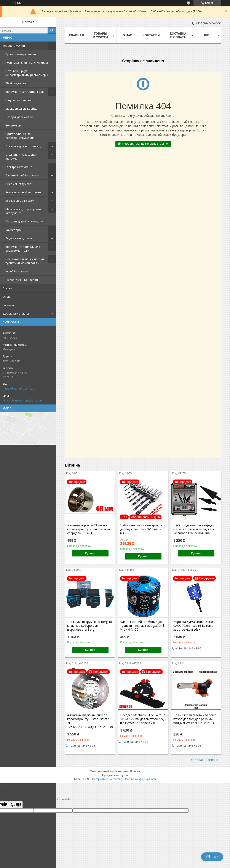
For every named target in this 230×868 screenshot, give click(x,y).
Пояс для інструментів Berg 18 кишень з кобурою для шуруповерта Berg (90, 626)
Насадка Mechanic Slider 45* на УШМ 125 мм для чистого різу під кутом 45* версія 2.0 (143, 719)
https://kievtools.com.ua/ (19, 388)
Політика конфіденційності (140, 779)
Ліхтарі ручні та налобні (22, 280)
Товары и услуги (14, 46)
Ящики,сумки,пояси (19, 238)
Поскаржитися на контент (106, 779)
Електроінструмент (19, 167)
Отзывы (8, 305)
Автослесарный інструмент (24, 192)
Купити (90, 553)
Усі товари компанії (204, 760)
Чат (212, 857)
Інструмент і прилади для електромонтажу (23, 249)
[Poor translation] (16, 805)
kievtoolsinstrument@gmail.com (23, 400)
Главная (77, 35)
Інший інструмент (18, 271)
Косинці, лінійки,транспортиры (27, 62)
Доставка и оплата (16, 313)
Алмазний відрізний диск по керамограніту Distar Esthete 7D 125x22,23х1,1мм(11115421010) (90, 721)
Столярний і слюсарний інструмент (21, 157)
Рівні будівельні (16, 83)
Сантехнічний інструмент (23, 175)
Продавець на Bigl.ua (115, 775)
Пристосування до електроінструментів (20, 136)
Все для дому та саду (20, 201)
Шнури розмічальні (19, 100)
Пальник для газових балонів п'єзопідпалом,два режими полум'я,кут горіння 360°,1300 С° (195, 721)
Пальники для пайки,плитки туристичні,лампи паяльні (25, 261)
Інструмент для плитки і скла (25, 92)
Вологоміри (13, 125)
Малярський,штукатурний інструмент (23, 211)
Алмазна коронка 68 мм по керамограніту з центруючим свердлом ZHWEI (89, 529)
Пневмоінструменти (19, 184)
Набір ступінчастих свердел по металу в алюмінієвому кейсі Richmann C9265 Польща (196, 529)
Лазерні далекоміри (19, 117)
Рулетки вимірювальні (21, 54)
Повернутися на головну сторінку (145, 144)
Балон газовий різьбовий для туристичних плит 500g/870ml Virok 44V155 (142, 626)
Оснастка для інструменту (23, 146)
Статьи (8, 288)
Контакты (151, 35)
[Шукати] (52, 30)
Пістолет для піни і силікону (24, 221)
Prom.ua (135, 771)
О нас (6, 297)
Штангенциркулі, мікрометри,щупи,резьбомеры (27, 73)
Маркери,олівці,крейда (21, 109)
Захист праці (14, 230)
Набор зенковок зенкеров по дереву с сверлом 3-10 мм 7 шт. (142, 529)
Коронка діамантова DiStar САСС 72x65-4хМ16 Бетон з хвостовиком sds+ (193, 626)
